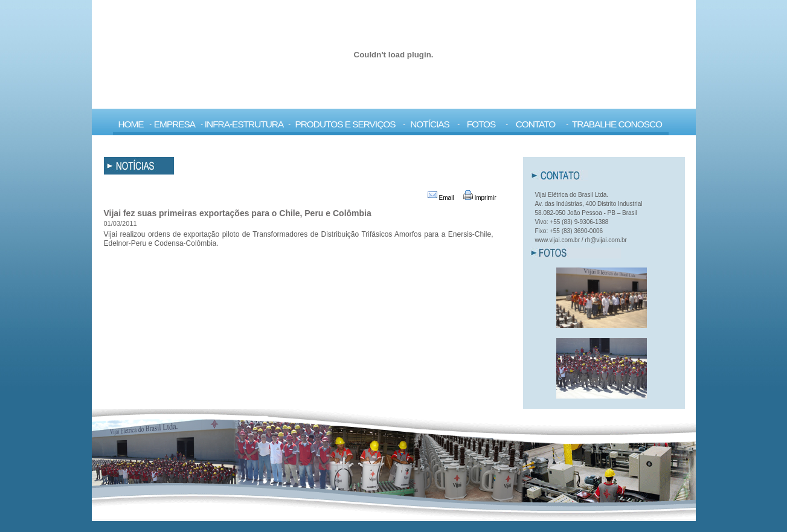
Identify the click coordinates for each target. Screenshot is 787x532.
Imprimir (480, 198)
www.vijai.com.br (557, 240)
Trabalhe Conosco (617, 124)
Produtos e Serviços (345, 124)
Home (130, 124)
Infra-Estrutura (244, 124)
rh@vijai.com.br (606, 240)
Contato (536, 124)
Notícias (430, 124)
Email (441, 198)
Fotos (481, 124)
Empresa (175, 124)
